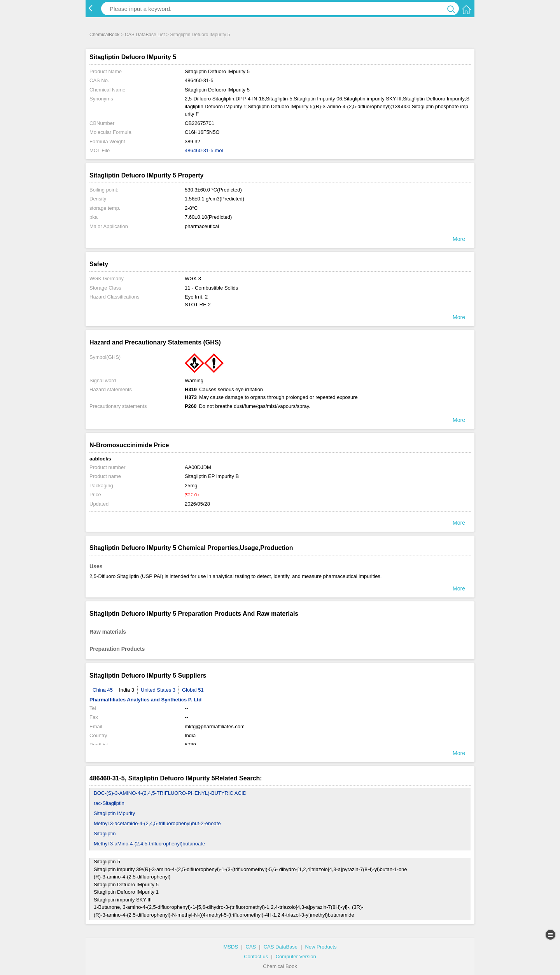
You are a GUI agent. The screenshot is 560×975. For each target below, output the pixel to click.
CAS (251, 947)
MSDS (231, 947)
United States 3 (158, 690)
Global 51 (193, 690)
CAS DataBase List (145, 35)
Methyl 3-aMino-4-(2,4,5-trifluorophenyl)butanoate (149, 844)
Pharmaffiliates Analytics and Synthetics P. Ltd (145, 700)
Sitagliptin (105, 834)
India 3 (127, 690)
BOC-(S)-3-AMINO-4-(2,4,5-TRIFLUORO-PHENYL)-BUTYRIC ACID (170, 793)
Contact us (256, 957)
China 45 (103, 690)
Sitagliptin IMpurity (114, 813)
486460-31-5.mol (204, 150)
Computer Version (296, 957)
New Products (321, 947)
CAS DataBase (281, 947)
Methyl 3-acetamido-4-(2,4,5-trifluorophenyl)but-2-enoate (157, 823)
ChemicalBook (104, 35)
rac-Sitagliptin (109, 803)
